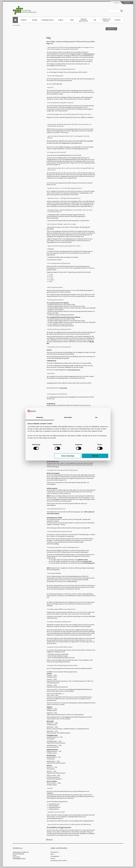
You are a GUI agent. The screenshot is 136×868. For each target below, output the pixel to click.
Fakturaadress (54, 852)
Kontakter (118, 20)
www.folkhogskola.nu (74, 370)
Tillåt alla (95, 456)
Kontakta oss (111, 29)
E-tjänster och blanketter (106, 20)
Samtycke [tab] (40, 417)
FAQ (95, 20)
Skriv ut (50, 840)
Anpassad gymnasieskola (83, 20)
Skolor (72, 20)
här (61, 84)
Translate (127, 3)
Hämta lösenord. (89, 54)
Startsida (116, 3)
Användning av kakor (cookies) (58, 860)
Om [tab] (96, 417)
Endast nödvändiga (68, 456)
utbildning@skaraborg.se (19, 859)
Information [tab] (68, 417)
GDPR (52, 854)
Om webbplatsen (55, 856)
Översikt (53, 858)
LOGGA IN (23, 20)
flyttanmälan (64, 388)
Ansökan (35, 20)
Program (61, 20)
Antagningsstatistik (48, 20)
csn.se (57, 467)
